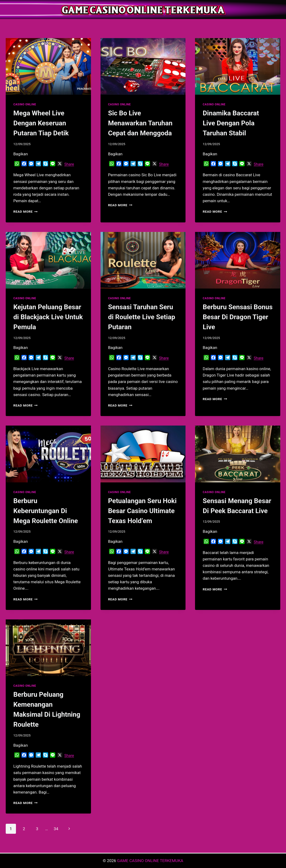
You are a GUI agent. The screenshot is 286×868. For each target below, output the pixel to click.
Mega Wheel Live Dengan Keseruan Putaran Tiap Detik (41, 123)
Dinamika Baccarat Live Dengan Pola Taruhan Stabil (231, 123)
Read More (25, 211)
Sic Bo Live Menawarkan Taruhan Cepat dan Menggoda (140, 123)
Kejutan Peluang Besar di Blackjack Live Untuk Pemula (48, 317)
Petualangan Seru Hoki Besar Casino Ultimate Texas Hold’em (142, 511)
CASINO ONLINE (25, 104)
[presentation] (48, 66)
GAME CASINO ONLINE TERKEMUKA (150, 861)
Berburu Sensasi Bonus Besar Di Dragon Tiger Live (238, 317)
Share (69, 164)
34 (56, 829)
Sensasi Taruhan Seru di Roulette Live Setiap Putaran (142, 317)
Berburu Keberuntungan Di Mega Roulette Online (46, 511)
